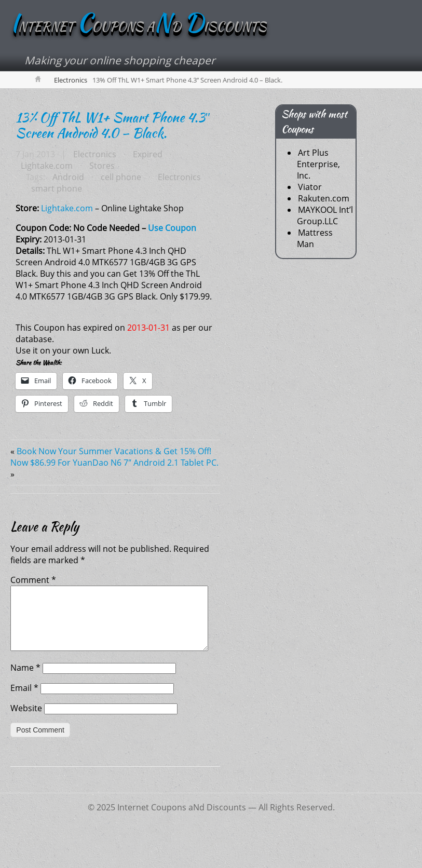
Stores (102, 166)
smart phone (57, 188)
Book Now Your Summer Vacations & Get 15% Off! (114, 451)
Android (68, 177)
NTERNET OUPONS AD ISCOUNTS (138, 27)
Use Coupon (172, 228)
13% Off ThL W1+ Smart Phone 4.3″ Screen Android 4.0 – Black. (113, 125)
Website (26, 721)
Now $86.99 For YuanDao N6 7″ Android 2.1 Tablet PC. (114, 463)
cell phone (121, 177)
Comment (33, 580)
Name (25, 680)
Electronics (71, 80)
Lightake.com (47, 166)
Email (24, 700)
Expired (148, 154)
